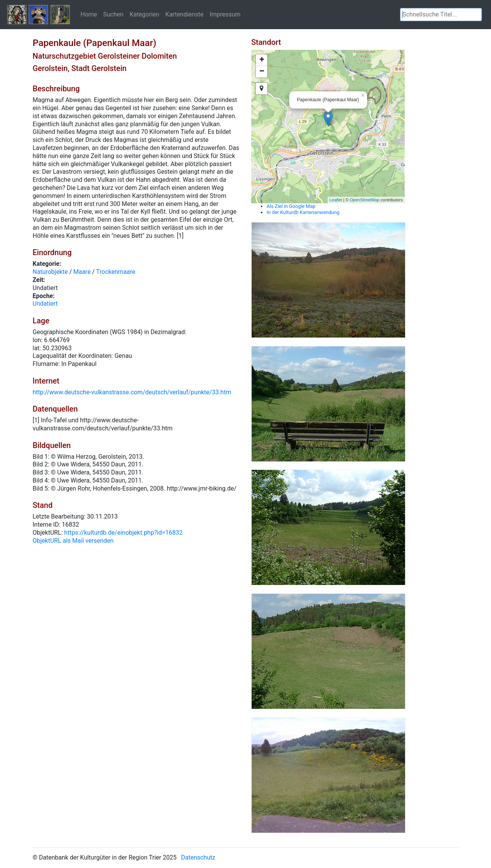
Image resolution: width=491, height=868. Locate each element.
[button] (476, 15)
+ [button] (262, 60)
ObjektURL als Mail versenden (73, 541)
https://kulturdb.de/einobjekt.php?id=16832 (123, 533)
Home (89, 14)
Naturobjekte (50, 272)
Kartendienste (184, 14)
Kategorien (144, 14)
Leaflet (336, 200)
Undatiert (45, 304)
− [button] (262, 72)
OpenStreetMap (365, 200)
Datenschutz (198, 857)
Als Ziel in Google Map (291, 206)
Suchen (113, 14)
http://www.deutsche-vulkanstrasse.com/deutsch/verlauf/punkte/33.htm (132, 392)
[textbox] (441, 15)
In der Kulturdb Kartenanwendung (303, 212)
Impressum (225, 14)
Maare (82, 272)
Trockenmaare (116, 272)
